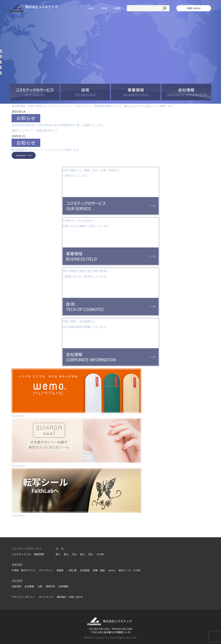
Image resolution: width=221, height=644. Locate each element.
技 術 (60, 549)
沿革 (40, 586)
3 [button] (1, 62)
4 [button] (1, 68)
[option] (110, 23)
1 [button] (1, 51)
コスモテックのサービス (27, 549)
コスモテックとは (21, 554)
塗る (66, 554)
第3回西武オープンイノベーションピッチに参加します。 (46, 150)
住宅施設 (85, 570)
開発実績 (39, 554)
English (91, 8)
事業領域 (17, 565)
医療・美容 (99, 570)
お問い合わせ (194, 8)
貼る (83, 554)
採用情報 (63, 586)
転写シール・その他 (130, 570)
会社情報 (17, 581)
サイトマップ (46, 597)
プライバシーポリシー (24, 597)
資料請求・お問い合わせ (70, 597)
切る (74, 554)
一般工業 (72, 570)
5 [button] (1, 73)
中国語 (117, 8)
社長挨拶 (16, 586)
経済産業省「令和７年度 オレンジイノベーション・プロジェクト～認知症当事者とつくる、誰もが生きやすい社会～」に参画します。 (94, 106)
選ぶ (58, 554)
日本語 (104, 8)
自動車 (60, 570)
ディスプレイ (46, 570)
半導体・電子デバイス (24, 570)
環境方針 (50, 586)
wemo (112, 570)
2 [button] (1, 57)
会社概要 (29, 586)
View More (21, 155)
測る (91, 554)
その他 (100, 554)
